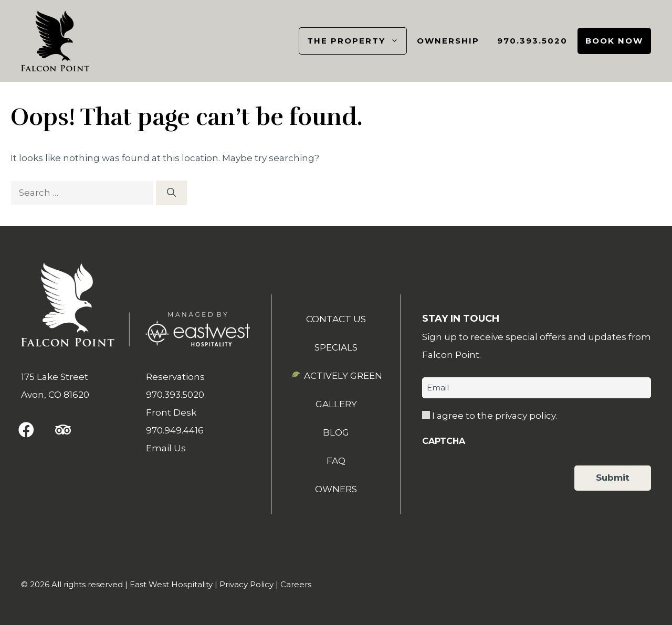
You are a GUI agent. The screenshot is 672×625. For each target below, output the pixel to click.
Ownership (448, 41)
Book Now (614, 41)
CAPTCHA (444, 441)
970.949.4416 (175, 430)
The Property (357, 41)
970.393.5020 (532, 41)
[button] (26, 430)
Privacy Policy (246, 584)
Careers (296, 584)
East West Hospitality (171, 584)
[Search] (171, 193)
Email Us (166, 448)
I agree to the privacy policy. (495, 416)
